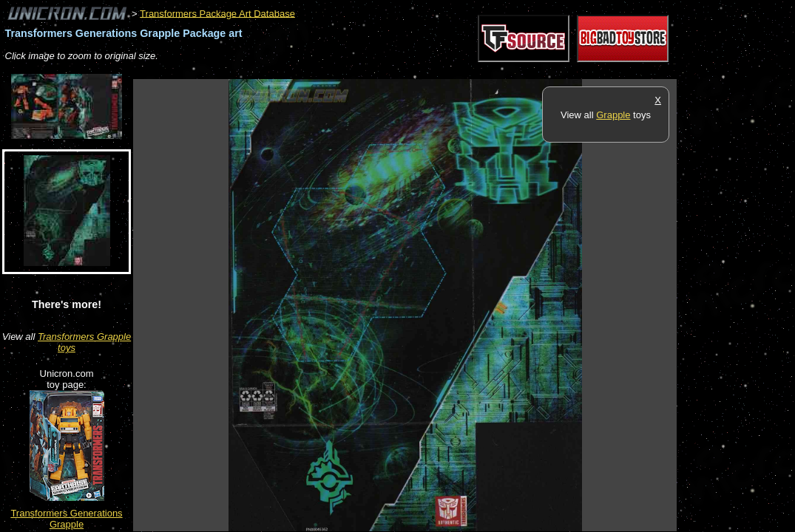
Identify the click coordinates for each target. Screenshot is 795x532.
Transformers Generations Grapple (66, 519)
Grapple (613, 115)
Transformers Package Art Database (217, 13)
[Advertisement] (402, 71)
